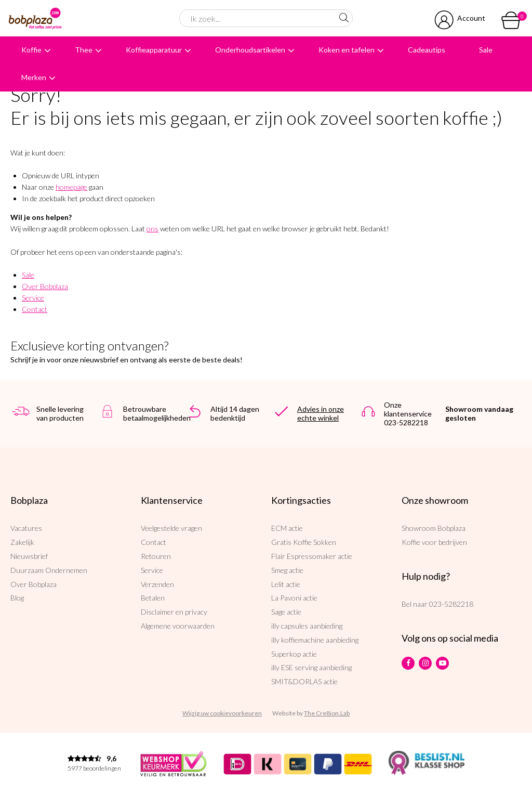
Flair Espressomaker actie (312, 556)
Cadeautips (427, 50)
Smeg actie (287, 570)
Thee (84, 50)
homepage (71, 187)
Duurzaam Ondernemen (49, 570)
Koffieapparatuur (154, 50)
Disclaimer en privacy (174, 612)
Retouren (156, 556)
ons (152, 229)
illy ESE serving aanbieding (311, 667)
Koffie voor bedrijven (434, 542)
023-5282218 (451, 604)
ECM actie (287, 528)
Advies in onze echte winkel (321, 413)
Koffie (31, 50)
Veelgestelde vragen (171, 528)
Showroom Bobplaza (434, 528)
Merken (34, 77)
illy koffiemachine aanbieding (315, 640)
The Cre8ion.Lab (327, 713)
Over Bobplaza (45, 286)
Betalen (153, 598)
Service (33, 298)
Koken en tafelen (347, 50)
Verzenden (157, 584)
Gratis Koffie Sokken (304, 542)
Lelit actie (286, 584)
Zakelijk (22, 542)
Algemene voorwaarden (178, 626)
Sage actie (286, 612)
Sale (486, 50)
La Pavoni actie (294, 598)
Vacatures (26, 528)
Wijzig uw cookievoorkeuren (222, 713)
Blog (17, 598)
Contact (35, 309)
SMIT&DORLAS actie (304, 681)
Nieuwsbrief (29, 556)
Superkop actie (294, 654)
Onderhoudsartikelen (250, 50)
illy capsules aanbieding (307, 626)
